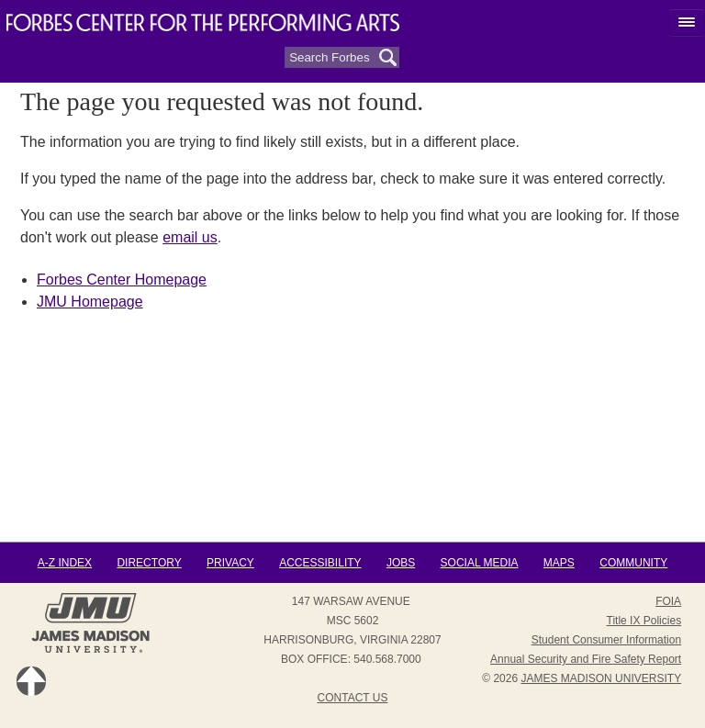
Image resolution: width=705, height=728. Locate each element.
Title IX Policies (644, 621)
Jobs (401, 563)
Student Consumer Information (606, 640)
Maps (559, 563)
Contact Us (353, 698)
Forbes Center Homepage (122, 280)
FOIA (668, 601)
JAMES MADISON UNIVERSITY (601, 678)
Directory (149, 563)
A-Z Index (65, 563)
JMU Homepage (90, 302)
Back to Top (31, 681)
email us (190, 237)
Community (633, 563)
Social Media (480, 563)
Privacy (230, 563)
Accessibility (320, 563)
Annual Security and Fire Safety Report (586, 659)
